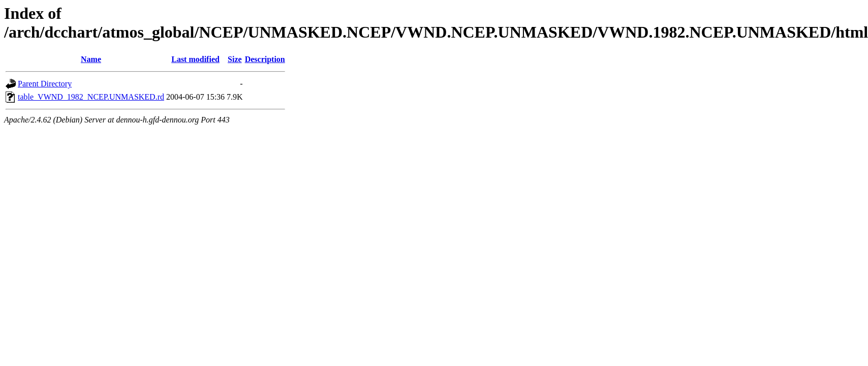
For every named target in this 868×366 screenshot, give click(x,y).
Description (265, 59)
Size (235, 59)
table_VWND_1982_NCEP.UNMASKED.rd (91, 97)
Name (91, 59)
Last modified (195, 59)
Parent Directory (45, 84)
